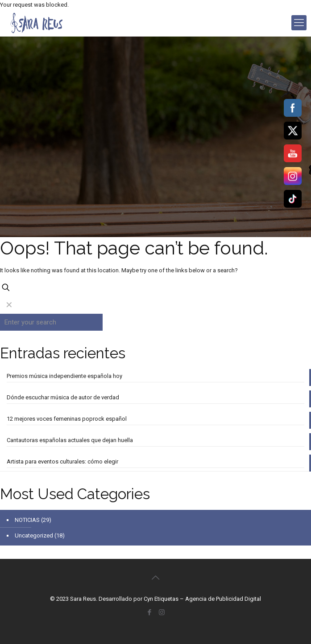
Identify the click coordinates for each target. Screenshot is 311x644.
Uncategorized (34, 535)
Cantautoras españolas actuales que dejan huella (70, 440)
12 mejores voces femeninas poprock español (67, 419)
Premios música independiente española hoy (64, 376)
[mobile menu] (299, 23)
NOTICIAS (27, 520)
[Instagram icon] (162, 612)
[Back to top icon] (156, 578)
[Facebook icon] (150, 612)
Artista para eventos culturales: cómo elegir (62, 461)
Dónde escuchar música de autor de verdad (63, 397)
